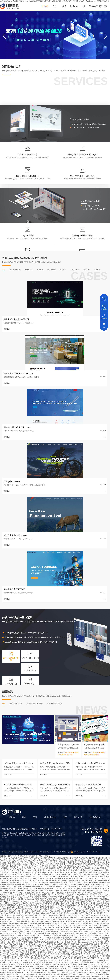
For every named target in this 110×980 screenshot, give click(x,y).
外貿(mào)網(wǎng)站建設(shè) (19, 631)
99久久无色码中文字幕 (90, 975)
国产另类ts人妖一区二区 (29, 979)
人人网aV (30, 975)
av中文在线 (43, 971)
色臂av (10, 971)
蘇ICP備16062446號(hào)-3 (61, 650)
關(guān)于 (93, 6)
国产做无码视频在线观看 (61, 969)
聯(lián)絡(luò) (95, 615)
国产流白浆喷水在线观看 (29, 977)
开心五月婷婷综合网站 (76, 977)
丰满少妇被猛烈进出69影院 (21, 971)
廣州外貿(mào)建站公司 (41, 633)
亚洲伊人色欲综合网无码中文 (73, 975)
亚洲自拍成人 (17, 977)
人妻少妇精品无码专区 (45, 969)
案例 (64, 6)
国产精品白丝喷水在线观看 (74, 971)
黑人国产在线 (31, 973)
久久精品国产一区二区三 (21, 969)
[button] (106, 36)
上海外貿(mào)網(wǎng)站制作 (38, 631)
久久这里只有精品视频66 (77, 969)
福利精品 (95, 977)
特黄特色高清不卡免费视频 (55, 975)
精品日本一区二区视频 (92, 969)
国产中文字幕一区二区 (19, 973)
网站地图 (3, 658)
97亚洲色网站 (35, 971)
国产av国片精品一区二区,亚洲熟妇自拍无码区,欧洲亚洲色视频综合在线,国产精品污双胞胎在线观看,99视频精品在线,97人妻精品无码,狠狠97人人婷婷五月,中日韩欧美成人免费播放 (55, 1)
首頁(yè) (45, 6)
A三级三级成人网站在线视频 (60, 977)
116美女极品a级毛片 (39, 975)
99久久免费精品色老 (85, 973)
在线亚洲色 (88, 977)
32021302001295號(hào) (95, 650)
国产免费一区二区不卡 (71, 973)
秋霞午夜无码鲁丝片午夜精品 (46, 979)
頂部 (104, 325)
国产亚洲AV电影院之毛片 (13, 979)
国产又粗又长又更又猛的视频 (56, 971)
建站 (55, 6)
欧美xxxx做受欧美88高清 (18, 975)
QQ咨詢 (104, 297)
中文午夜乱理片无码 (44, 977)
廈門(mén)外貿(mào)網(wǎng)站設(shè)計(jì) (20, 633)
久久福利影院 (59, 973)
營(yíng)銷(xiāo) (50, 615)
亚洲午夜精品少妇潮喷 (99, 973)
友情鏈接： (6, 631)
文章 (84, 6)
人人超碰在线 (34, 969)
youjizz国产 (8, 977)
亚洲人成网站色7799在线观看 (45, 973)
